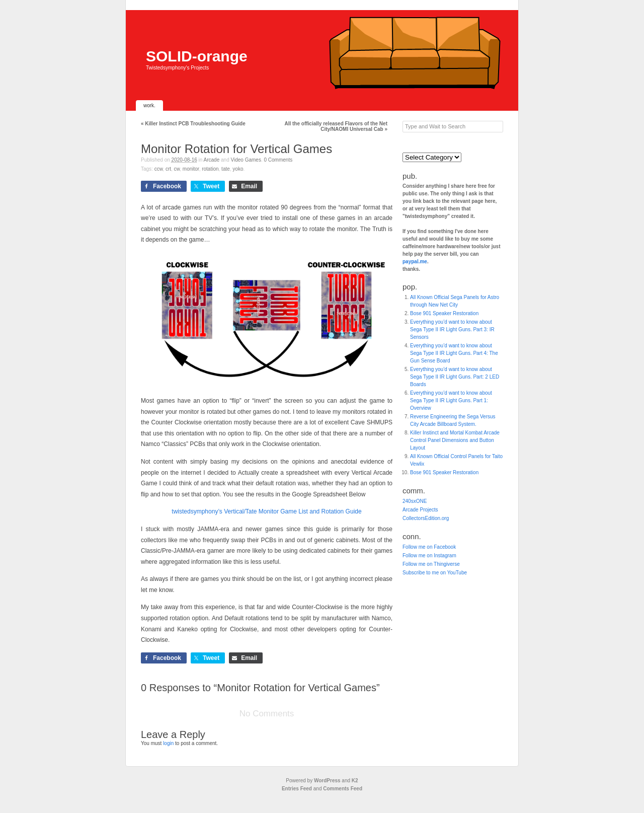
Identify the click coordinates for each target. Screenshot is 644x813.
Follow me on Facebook (429, 547)
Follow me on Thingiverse (431, 564)
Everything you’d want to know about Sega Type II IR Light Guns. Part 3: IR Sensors (452, 329)
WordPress (327, 781)
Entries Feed (297, 789)
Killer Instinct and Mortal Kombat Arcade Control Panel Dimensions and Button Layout (455, 440)
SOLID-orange (197, 56)
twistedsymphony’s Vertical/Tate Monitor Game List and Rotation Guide (266, 511)
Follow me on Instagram (429, 556)
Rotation (210, 169)
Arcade (212, 160)
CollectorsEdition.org (426, 518)
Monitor (191, 169)
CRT (168, 169)
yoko (238, 169)
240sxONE (415, 501)
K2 (355, 781)
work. (149, 105)
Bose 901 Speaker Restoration (444, 313)
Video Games (246, 160)
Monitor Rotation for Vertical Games (236, 149)
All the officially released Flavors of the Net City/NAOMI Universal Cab (336, 126)
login (168, 743)
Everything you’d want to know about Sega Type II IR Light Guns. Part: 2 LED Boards (455, 377)
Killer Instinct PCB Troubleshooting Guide (193, 124)
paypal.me (415, 262)
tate (226, 169)
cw (177, 169)
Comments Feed (343, 789)
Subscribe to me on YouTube (435, 573)
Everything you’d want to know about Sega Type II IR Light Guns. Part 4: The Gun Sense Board (454, 353)
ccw (159, 169)
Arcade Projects (420, 510)
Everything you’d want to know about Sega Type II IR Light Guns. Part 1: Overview (451, 400)
